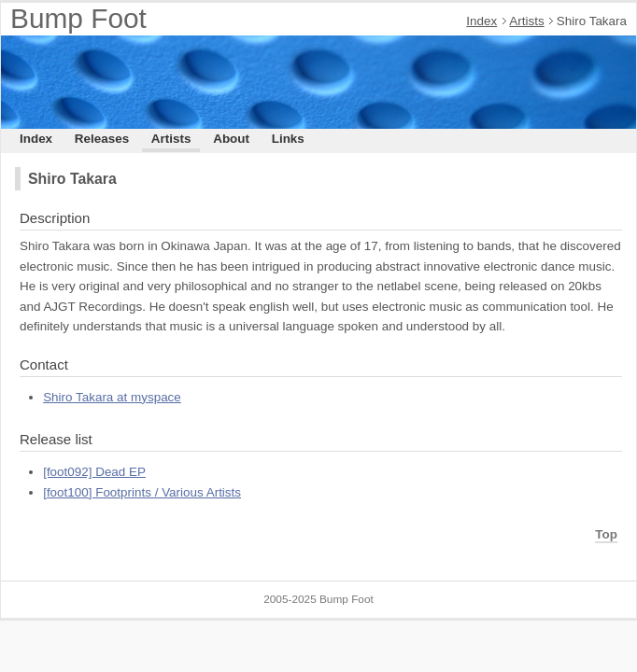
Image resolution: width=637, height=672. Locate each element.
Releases (102, 139)
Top (606, 534)
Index (481, 21)
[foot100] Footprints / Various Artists (142, 492)
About (231, 139)
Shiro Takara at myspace (112, 397)
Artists (526, 21)
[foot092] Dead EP (94, 472)
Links (288, 139)
